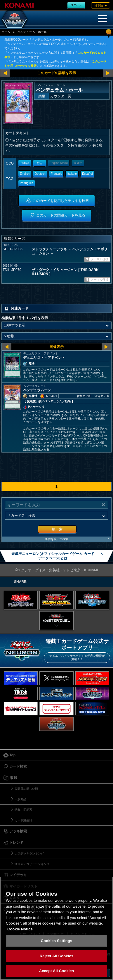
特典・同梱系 (23, 810)
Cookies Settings (57, 941)
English (25, 174)
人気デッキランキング (29, 854)
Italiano (72, 174)
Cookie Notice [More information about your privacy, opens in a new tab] (20, 929)
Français (56, 174)
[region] (56, 928)
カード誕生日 (23, 820)
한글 (40, 163)
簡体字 (78, 163)
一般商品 (20, 799)
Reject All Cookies (56, 956)
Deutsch (40, 174)
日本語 (25, 163)
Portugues (27, 183)
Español (87, 174)
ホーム (6, 32)
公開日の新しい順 (26, 789)
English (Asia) (59, 163)
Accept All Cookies (57, 971)
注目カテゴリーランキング (32, 864)
